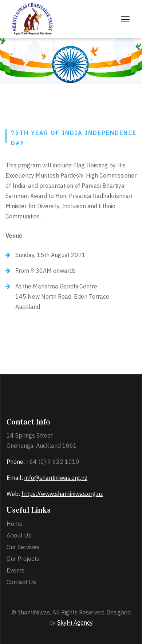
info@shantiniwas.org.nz (56, 478)
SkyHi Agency (75, 622)
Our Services (23, 547)
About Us (19, 535)
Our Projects (23, 559)
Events (16, 570)
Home (15, 524)
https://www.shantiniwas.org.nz (62, 494)
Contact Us (21, 582)
